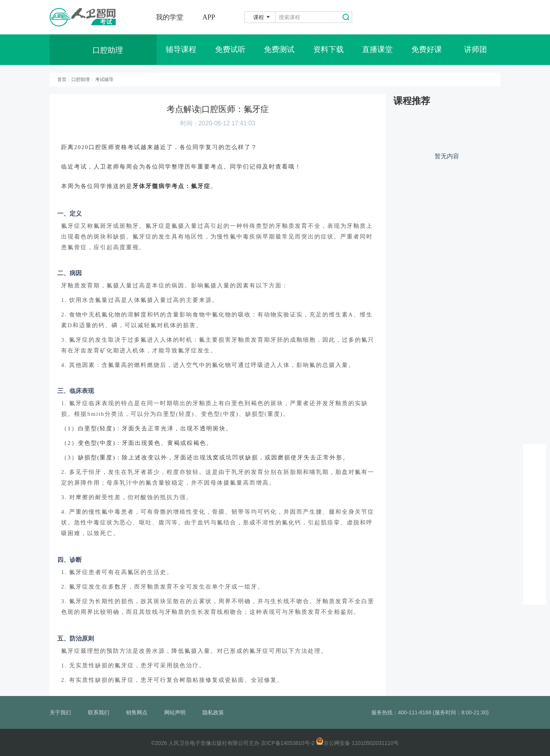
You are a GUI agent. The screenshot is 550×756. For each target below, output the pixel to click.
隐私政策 (213, 712)
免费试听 (230, 50)
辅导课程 (181, 50)
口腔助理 (81, 79)
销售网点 (137, 712)
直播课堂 (377, 50)
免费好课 (427, 50)
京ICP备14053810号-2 (288, 743)
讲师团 (476, 50)
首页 (62, 79)
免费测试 (279, 50)
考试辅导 (104, 79)
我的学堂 (170, 17)
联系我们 (99, 712)
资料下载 (328, 50)
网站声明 (175, 712)
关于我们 (60, 712)
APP (209, 17)
